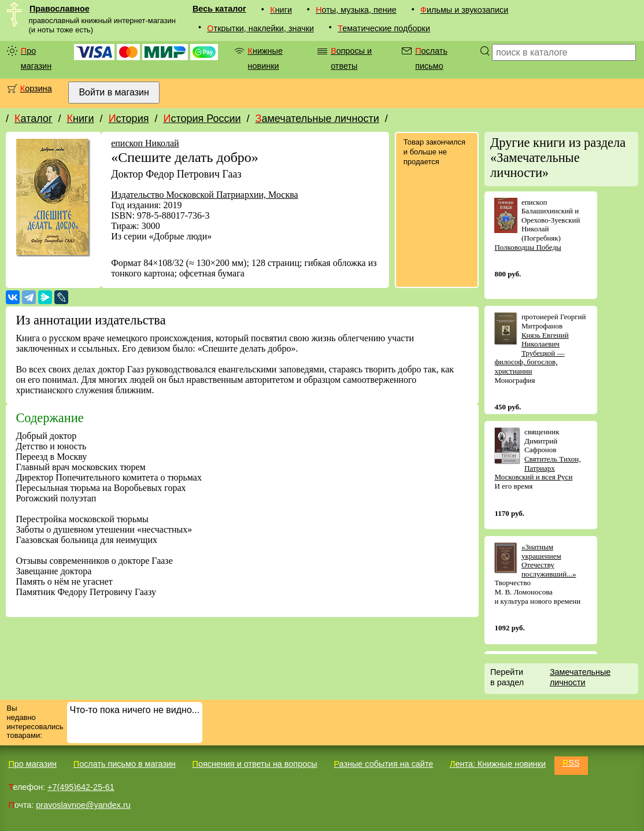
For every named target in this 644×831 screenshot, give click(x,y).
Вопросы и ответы (351, 58)
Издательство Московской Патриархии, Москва (204, 195)
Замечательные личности (317, 119)
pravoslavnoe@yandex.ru (83, 805)
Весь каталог (219, 9)
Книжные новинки (265, 58)
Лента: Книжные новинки (498, 764)
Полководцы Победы (528, 247)
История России (202, 119)
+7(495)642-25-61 (81, 787)
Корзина (36, 88)
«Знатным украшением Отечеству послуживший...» (549, 560)
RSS (571, 763)
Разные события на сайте (383, 764)
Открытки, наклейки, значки (260, 28)
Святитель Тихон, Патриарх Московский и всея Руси (537, 468)
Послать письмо (431, 58)
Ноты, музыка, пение (356, 10)
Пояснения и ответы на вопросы (255, 764)
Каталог (33, 119)
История (129, 119)
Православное (60, 9)
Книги (281, 10)
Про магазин (36, 58)
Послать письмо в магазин (125, 764)
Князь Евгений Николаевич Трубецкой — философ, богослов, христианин (531, 353)
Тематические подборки (384, 28)
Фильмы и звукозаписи (464, 10)
